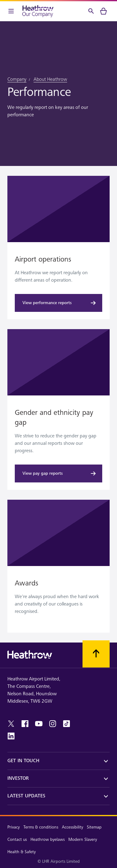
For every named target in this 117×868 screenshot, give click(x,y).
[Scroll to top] (96, 654)
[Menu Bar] (11, 11)
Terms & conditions (41, 827)
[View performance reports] (58, 303)
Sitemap (94, 827)
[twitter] (11, 724)
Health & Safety (22, 852)
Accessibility (73, 827)
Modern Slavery (83, 839)
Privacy (14, 827)
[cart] (103, 11)
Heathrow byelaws (48, 839)
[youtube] (39, 724)
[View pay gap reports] (58, 473)
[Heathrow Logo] (38, 11)
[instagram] (53, 724)
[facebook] (25, 724)
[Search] (91, 11)
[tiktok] (67, 724)
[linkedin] (11, 736)
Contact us (17, 839)
